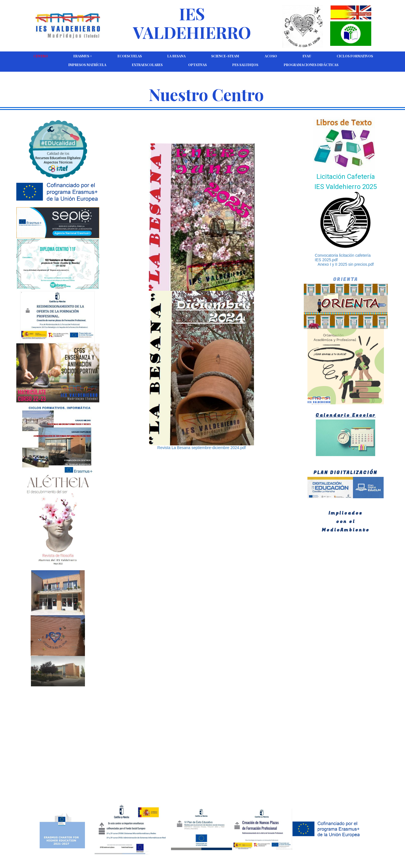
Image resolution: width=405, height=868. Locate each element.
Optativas (197, 65)
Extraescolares (147, 65)
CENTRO (41, 56)
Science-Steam (225, 56)
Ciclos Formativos (355, 56)
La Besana (176, 56)
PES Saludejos (245, 65)
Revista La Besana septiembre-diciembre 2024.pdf (201, 448)
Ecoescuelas (130, 56)
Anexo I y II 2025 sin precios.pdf (346, 264)
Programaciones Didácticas (311, 65)
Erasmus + (83, 56)
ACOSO (271, 56)
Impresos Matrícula (87, 65)
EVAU (307, 56)
